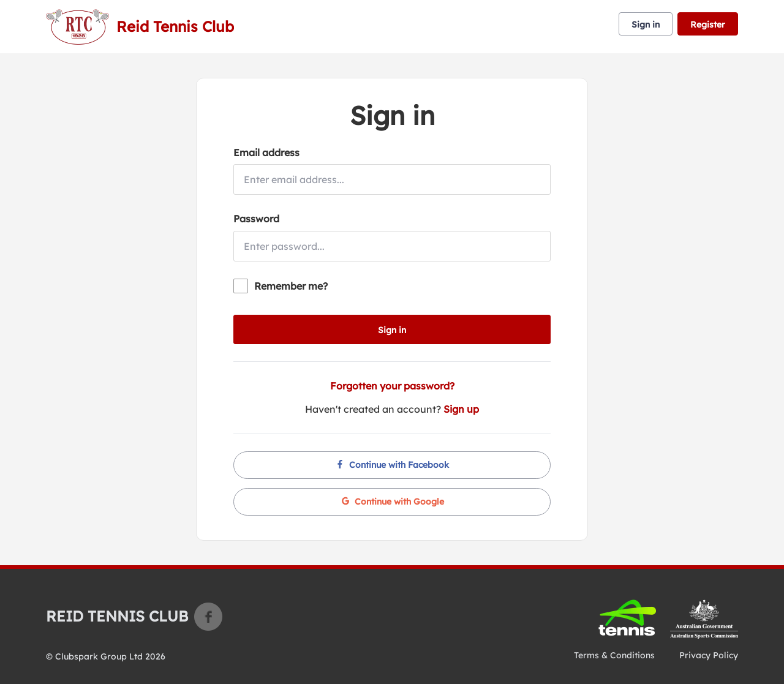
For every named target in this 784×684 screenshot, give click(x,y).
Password (256, 219)
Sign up (461, 409)
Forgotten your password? (392, 386)
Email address (266, 152)
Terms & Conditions (614, 655)
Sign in (646, 24)
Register (708, 24)
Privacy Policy (709, 655)
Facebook (208, 617)
